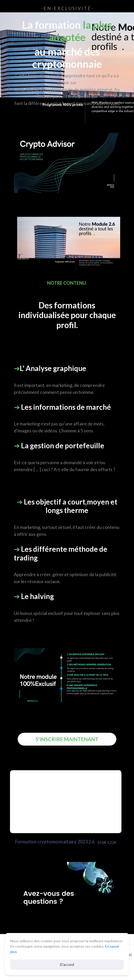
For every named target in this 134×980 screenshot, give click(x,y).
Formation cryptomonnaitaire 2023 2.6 (66, 842)
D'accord (67, 964)
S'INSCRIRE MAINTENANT (67, 739)
